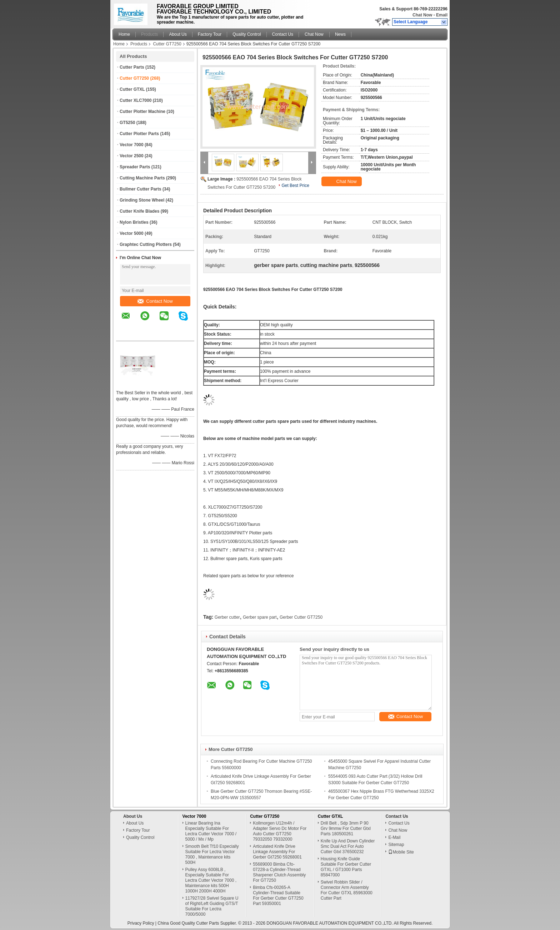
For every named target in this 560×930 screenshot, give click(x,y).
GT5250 (127, 123)
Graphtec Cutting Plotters (146, 244)
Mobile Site (401, 852)
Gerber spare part (260, 617)
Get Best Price (295, 185)
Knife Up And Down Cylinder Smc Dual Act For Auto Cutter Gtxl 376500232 (348, 846)
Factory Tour (210, 34)
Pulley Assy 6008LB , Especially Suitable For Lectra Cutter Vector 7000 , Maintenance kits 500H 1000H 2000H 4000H (211, 880)
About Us (178, 34)
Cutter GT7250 (167, 44)
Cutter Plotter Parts (139, 134)
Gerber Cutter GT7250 (301, 617)
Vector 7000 (132, 145)
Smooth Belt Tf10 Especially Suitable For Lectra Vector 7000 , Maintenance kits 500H (212, 854)
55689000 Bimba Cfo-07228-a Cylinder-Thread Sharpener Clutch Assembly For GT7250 (279, 872)
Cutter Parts (132, 67)
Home (124, 34)
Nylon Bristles (134, 222)
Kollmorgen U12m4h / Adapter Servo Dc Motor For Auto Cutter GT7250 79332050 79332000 (280, 831)
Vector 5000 (132, 233)
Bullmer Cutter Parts (141, 189)
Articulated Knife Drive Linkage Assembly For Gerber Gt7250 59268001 (277, 852)
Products (149, 34)
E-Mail (394, 837)
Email (442, 15)
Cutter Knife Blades (139, 211)
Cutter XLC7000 (136, 100)
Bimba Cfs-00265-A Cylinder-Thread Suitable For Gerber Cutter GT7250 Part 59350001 (278, 896)
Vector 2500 (132, 156)
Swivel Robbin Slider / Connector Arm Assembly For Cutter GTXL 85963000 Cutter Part (347, 890)
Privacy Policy (141, 923)
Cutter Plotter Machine (142, 112)
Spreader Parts (135, 167)
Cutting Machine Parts (142, 178)
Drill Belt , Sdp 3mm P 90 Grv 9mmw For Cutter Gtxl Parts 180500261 (346, 828)
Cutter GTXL (132, 89)
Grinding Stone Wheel (142, 200)
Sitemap (396, 845)
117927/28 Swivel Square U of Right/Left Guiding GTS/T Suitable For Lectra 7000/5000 (212, 906)
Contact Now (155, 301)
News (340, 34)
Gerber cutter (227, 617)
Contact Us (283, 34)
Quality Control (247, 34)
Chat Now (422, 15)
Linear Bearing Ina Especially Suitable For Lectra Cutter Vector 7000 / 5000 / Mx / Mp (211, 831)
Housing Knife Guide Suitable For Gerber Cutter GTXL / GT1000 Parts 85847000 (346, 867)
